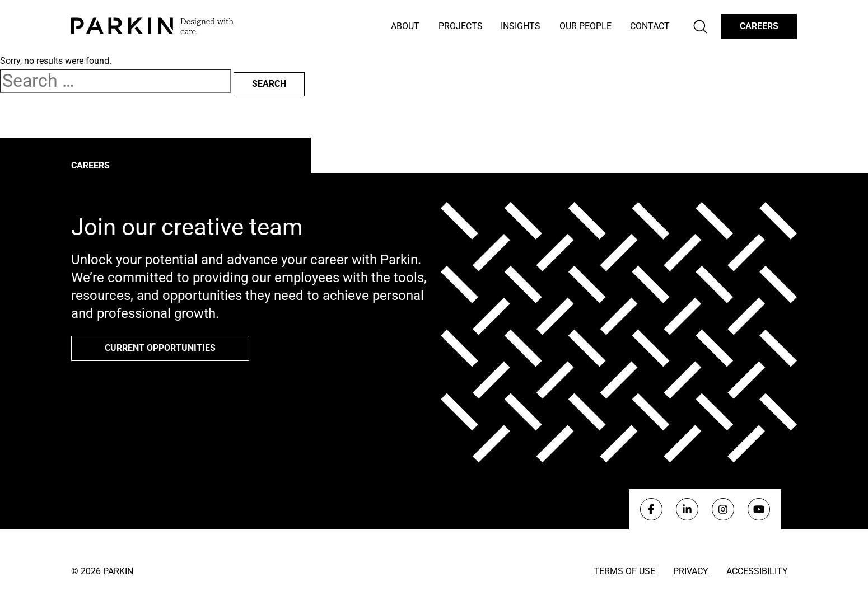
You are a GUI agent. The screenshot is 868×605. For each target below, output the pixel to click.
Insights (521, 26)
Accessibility (757, 571)
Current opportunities (160, 348)
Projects (461, 26)
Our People (585, 26)
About (405, 26)
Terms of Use (624, 571)
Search (269, 84)
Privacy (691, 571)
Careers (759, 26)
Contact (650, 26)
